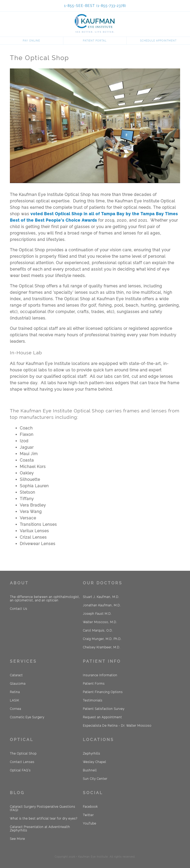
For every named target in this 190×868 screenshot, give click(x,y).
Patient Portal (95, 41)
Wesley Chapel (95, 762)
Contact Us (19, 609)
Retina (15, 692)
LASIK (14, 700)
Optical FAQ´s (20, 770)
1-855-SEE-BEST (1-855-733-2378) (95, 6)
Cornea (15, 709)
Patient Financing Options (103, 692)
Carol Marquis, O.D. (98, 631)
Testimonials (93, 700)
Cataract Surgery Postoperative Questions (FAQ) (43, 808)
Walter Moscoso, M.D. (100, 622)
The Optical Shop (23, 754)
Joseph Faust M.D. (97, 614)
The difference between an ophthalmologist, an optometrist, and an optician (45, 599)
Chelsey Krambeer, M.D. (102, 647)
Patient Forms (94, 684)
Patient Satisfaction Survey (104, 709)
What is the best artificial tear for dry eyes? (44, 819)
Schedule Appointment (158, 41)
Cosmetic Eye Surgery (27, 717)
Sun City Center (95, 779)
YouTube (90, 824)
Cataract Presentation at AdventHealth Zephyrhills (40, 829)
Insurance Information (100, 675)
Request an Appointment (102, 717)
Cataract (16, 675)
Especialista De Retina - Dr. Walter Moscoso (117, 726)
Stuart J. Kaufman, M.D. (101, 597)
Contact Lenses (22, 762)
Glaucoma (18, 684)
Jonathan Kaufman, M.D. (102, 605)
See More (17, 839)
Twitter (88, 815)
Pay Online (31, 41)
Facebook (90, 807)
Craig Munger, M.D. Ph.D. (102, 639)
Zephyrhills (92, 754)
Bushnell (90, 770)
